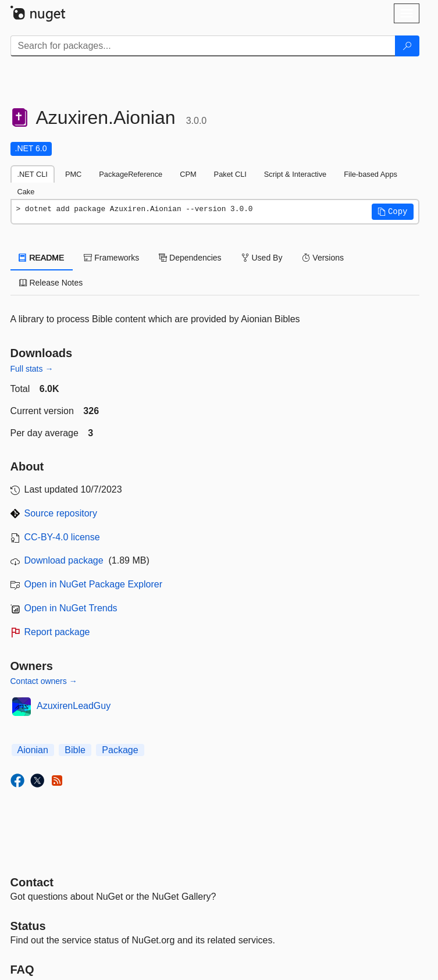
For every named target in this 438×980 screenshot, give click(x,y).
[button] (393, 212)
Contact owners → (44, 681)
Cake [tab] (26, 192)
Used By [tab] (262, 258)
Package (120, 750)
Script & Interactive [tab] (295, 174)
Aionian (33, 750)
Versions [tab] (323, 258)
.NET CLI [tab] (33, 174)
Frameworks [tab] (111, 258)
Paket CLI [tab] (230, 174)
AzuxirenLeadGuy (74, 706)
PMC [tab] (73, 174)
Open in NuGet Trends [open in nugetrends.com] (71, 608)
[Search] (407, 46)
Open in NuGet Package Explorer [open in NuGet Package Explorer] (93, 584)
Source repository (61, 513)
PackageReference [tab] (131, 174)
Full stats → (32, 369)
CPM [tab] (188, 174)
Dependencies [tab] (190, 258)
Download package (64, 560)
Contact (32, 882)
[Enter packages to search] (203, 46)
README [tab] (42, 258)
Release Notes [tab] (51, 283)
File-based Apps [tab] (371, 174)
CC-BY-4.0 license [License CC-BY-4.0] (62, 537)
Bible (75, 750)
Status (28, 926)
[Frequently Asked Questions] (22, 970)
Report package (57, 632)
